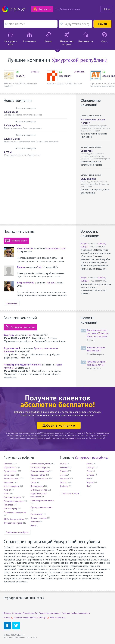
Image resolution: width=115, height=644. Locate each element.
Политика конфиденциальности (76, 613)
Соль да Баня (88, 179)
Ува (88, 479)
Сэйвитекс (87, 151)
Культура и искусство (40, 471)
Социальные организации (15, 512)
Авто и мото (9, 475)
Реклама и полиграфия (14, 501)
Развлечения (36, 514)
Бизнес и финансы (11, 486)
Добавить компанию (68, 9)
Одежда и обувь (38, 475)
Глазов (63, 475)
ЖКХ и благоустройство (14, 519)
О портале (17, 613)
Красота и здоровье (13, 497)
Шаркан (90, 482)
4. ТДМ (8, 152)
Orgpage (14, 9)
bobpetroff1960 (26, 283)
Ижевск (63, 482)
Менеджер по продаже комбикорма (23, 365)
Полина (21, 267)
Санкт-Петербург (40, 617)
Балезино (64, 467)
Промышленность (11, 479)
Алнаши (63, 464)
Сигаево (90, 475)
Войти (107, 9)
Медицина (8, 482)
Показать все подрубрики (17, 532)
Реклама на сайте (30, 613)
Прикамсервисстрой (55, 248)
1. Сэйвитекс (11, 112)
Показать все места (70, 493)
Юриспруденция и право (41, 507)
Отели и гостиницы (39, 518)
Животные (35, 522)
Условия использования (50, 613)
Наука (33, 525)
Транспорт (8, 505)
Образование (10, 467)
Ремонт (7, 490)
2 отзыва (35, 72)
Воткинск (64, 471)
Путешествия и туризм (13, 523)
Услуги (6, 494)
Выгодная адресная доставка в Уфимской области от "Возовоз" (97, 333)
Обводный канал (58, 617)
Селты (89, 471)
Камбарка (64, 486)
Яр (88, 486)
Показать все (12, 303)
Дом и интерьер (10, 509)
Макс (30, 335)
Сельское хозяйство (39, 479)
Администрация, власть (41, 464)
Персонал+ (65, 76)
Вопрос (84, 244)
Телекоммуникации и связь (42, 500)
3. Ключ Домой (12, 139)
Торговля (8, 464)
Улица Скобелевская (23, 617)
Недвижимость (37, 486)
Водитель (9, 335)
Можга (90, 464)
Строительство (10, 471)
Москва (7, 617)
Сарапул (90, 467)
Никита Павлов (25, 248)
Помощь (7, 613)
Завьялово (65, 479)
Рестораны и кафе (38, 467)
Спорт (33, 482)
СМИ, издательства (39, 490)
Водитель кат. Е (12, 348)
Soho (40, 267)
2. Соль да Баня (12, 125)
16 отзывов (79, 72)
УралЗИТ (21, 76)
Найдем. (51, 283)
